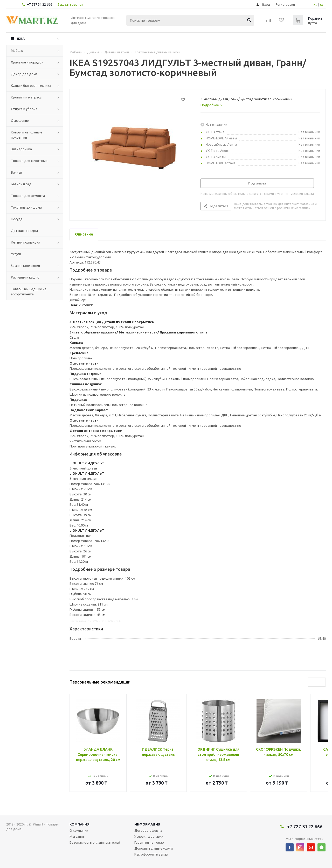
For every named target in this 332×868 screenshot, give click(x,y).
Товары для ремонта (28, 196)
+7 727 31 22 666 (40, 4)
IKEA (21, 39)
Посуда (17, 219)
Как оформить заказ (151, 854)
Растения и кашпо (25, 277)
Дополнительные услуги (154, 848)
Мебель (17, 51)
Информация (147, 824)
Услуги (16, 254)
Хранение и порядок (27, 62)
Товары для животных (29, 161)
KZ (316, 5)
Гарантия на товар (149, 842)
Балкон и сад (21, 184)
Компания (79, 824)
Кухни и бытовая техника (31, 86)
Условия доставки (149, 836)
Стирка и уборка (24, 109)
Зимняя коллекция (25, 266)
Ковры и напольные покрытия (27, 135)
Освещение (20, 120)
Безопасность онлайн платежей (95, 842)
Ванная (16, 172)
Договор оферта (148, 830)
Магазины (77, 836)
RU (321, 5)
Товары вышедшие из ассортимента (29, 291)
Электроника (21, 149)
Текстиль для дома (26, 207)
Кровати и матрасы (27, 97)
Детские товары (24, 231)
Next (321, 682)
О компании (79, 830)
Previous (312, 682)
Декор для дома (24, 74)
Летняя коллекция (26, 242)
